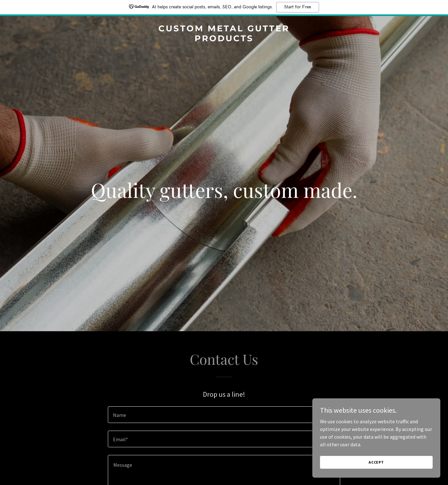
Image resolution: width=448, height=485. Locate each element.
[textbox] (224, 415)
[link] (224, 39)
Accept (376, 462)
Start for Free (298, 7)
